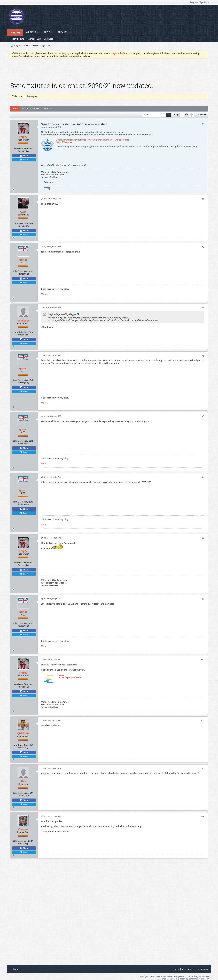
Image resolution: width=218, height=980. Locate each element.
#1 (203, 124)
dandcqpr (23, 321)
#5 (203, 355)
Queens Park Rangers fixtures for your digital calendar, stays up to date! (93, 140)
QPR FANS (47, 46)
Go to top (203, 969)
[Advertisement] (109, 70)
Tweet (24, 160)
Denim (17, 969)
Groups (62, 32)
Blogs (48, 32)
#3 (203, 247)
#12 (203, 768)
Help (176, 969)
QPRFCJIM (23, 734)
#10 (202, 660)
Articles (32, 32)
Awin (23, 212)
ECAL (61, 675)
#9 (203, 599)
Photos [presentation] (47, 109)
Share (24, 156)
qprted (23, 260)
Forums (15, 33)
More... (45, 294)
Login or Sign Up (200, 2)
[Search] (156, 115)
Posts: (21, 151)
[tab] (15, 109)
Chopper (23, 829)
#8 (203, 538)
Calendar (49, 39)
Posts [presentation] (15, 109)
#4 (203, 307)
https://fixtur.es (64, 142)
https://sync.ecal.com (70, 677)
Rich (23, 782)
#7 (203, 477)
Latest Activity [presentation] (31, 109)
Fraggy (23, 137)
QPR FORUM (22, 46)
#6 (203, 416)
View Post (78, 314)
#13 (203, 816)
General (35, 46)
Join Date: (18, 148)
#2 (203, 199)
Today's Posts (17, 39)
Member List (34, 39)
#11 (203, 720)
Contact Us (188, 969)
